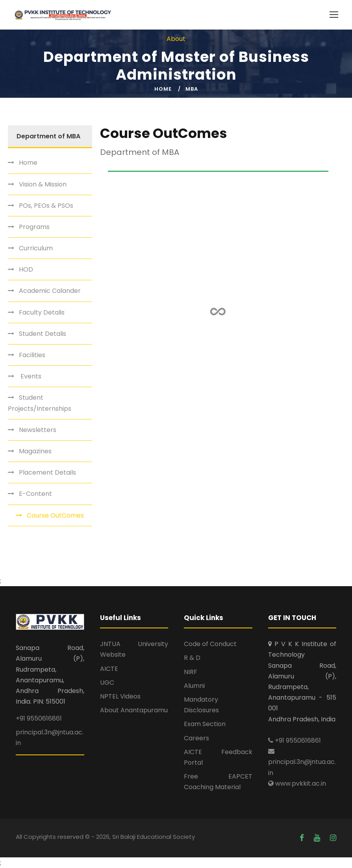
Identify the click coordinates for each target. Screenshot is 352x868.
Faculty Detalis (42, 312)
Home (163, 89)
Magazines (35, 451)
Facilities (32, 355)
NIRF (191, 672)
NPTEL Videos (120, 696)
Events (30, 376)
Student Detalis (43, 334)
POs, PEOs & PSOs (46, 206)
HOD (26, 269)
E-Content (35, 494)
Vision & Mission (43, 184)
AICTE (109, 669)
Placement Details (47, 472)
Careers (196, 738)
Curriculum (36, 248)
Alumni (194, 686)
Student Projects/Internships (40, 403)
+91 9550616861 (39, 718)
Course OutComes (55, 515)
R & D (192, 658)
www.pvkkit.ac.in (297, 783)
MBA (192, 89)
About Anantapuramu (134, 710)
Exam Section (205, 724)
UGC (107, 683)
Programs (34, 227)
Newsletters (38, 430)
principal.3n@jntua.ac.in (302, 762)
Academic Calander (50, 291)
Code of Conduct (210, 644)
